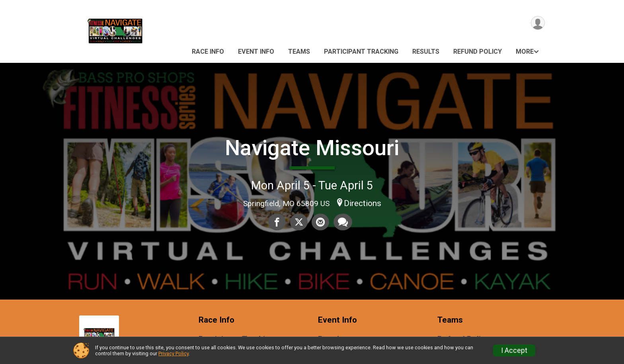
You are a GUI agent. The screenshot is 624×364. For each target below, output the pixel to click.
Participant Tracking (361, 52)
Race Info (208, 52)
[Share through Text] (342, 222)
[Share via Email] (320, 222)
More (525, 52)
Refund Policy (478, 52)
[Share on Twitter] (299, 222)
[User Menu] (537, 23)
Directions (363, 203)
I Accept (514, 350)
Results (426, 52)
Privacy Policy (174, 353)
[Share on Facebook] (277, 222)
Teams (299, 52)
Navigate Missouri (312, 148)
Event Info (256, 52)
